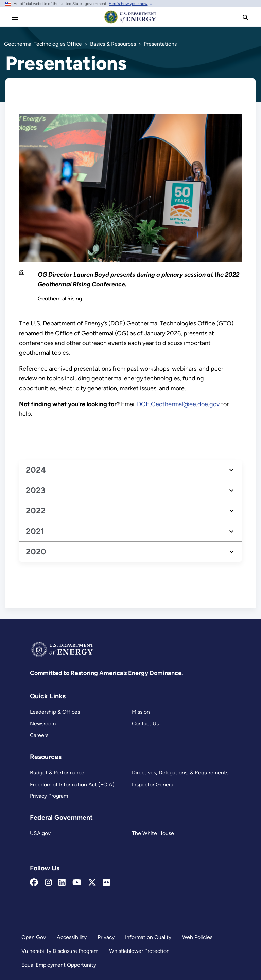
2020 (36, 552)
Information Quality (148, 937)
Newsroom (43, 724)
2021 (35, 531)
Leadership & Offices (55, 712)
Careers (39, 735)
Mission (141, 712)
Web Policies (197, 937)
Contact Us (145, 724)
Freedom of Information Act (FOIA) (72, 784)
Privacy (106, 937)
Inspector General (153, 784)
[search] (246, 18)
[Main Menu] (15, 18)
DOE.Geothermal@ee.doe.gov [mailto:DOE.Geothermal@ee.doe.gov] (178, 404)
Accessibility (72, 937)
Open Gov (34, 937)
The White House (153, 833)
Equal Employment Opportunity (59, 965)
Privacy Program (49, 796)
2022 (36, 511)
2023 (36, 490)
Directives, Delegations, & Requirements (180, 772)
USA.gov (40, 833)
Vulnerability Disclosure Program (60, 951)
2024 (36, 470)
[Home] (130, 23)
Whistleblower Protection (139, 951)
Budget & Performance (57, 772)
